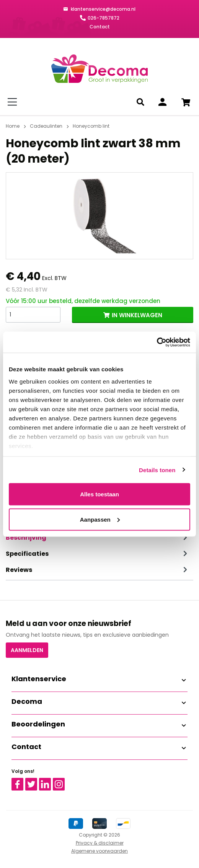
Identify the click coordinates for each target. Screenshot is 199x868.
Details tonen (157, 470)
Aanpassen (100, 519)
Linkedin (50, 781)
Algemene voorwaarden (99, 851)
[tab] (98, 538)
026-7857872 (104, 18)
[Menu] (14, 102)
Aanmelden (27, 650)
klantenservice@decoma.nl (103, 9)
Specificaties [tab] (98, 554)
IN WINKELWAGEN (137, 315)
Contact (100, 27)
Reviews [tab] (98, 570)
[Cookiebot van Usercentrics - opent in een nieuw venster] (157, 342)
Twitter (35, 781)
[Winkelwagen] (186, 102)
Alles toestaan (99, 494)
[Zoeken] (142, 102)
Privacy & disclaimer (100, 843)
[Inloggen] (162, 102)
